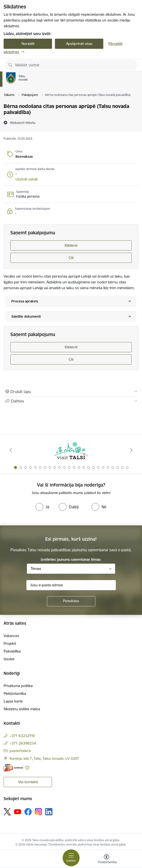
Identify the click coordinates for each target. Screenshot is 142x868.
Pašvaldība (12, 651)
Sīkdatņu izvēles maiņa (22, 709)
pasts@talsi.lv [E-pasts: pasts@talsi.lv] (20, 751)
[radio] (42, 507)
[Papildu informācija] (27, 768)
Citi (71, 258)
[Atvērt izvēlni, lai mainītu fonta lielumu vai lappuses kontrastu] (106, 860)
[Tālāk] (131, 450)
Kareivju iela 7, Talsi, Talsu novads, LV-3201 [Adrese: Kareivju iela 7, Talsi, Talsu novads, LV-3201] (44, 758)
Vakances (11, 636)
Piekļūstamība (15, 693)
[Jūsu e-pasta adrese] (71, 585)
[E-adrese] (13, 768)
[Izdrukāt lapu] (71, 392)
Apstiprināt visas (79, 44)
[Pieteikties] (71, 601)
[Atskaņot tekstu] (23, 122)
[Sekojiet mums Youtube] (18, 811)
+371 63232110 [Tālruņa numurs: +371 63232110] (22, 736)
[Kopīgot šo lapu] (71, 401)
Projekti (10, 643)
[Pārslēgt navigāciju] (71, 858)
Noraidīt (28, 44)
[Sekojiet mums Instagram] (38, 812)
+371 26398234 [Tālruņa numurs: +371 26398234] (23, 743)
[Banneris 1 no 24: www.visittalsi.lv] (71, 450)
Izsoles (9, 659)
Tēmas (36, 569)
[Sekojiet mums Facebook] (28, 812)
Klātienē (71, 245)
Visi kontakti (28, 782)
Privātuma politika (18, 686)
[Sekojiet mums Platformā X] (7, 812)
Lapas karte (13, 701)
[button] (27, 179)
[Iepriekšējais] (11, 450)
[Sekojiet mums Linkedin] (49, 812)
